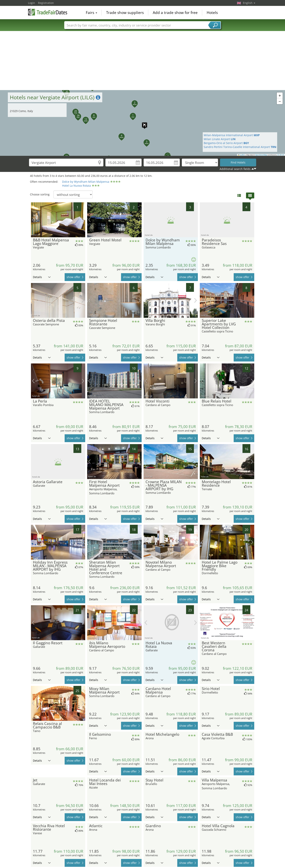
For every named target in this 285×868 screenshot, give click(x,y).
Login (32, 3)
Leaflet (242, 155)
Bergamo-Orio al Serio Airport (226, 143)
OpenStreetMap (261, 155)
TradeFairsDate (48, 12)
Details (42, 277)
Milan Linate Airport (220, 139)
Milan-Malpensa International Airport (232, 135)
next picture (83, 220)
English (249, 3)
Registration (46, 3)
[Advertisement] (143, 61)
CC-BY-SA (281, 155)
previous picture (33, 220)
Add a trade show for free (175, 13)
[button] (143, 123)
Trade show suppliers (125, 13)
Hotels (212, 13)
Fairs (91, 13)
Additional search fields (235, 169)
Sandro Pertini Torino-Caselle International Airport (240, 147)
